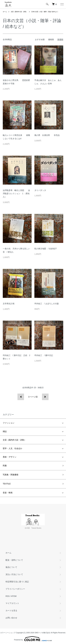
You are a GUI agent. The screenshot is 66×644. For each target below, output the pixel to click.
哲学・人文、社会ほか (12, 448)
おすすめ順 (40, 39)
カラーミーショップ (8, 633)
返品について (11, 567)
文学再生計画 (9, 304)
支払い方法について (14, 574)
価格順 (51, 39)
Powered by (33, 639)
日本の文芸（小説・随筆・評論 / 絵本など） (45, 12)
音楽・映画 (8, 493)
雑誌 (5, 431)
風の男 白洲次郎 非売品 (47, 135)
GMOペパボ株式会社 (42, 633)
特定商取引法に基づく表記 (17, 582)
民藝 (5, 466)
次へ (45, 397)
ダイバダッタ (40, 190)
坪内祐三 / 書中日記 (44, 355)
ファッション (9, 423)
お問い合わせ (11, 618)
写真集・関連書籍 (11, 475)
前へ (21, 397)
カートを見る (11, 611)
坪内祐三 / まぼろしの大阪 (47, 304)
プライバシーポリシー (15, 589)
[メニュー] (62, 4)
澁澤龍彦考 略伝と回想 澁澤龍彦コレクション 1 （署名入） (16, 194)
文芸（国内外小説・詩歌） (19, 12)
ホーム (5, 12)
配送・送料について (14, 560)
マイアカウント (12, 603)
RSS (8, 596)
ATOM (14, 596)
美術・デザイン (10, 457)
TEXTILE (7, 484)
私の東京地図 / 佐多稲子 (46, 249)
